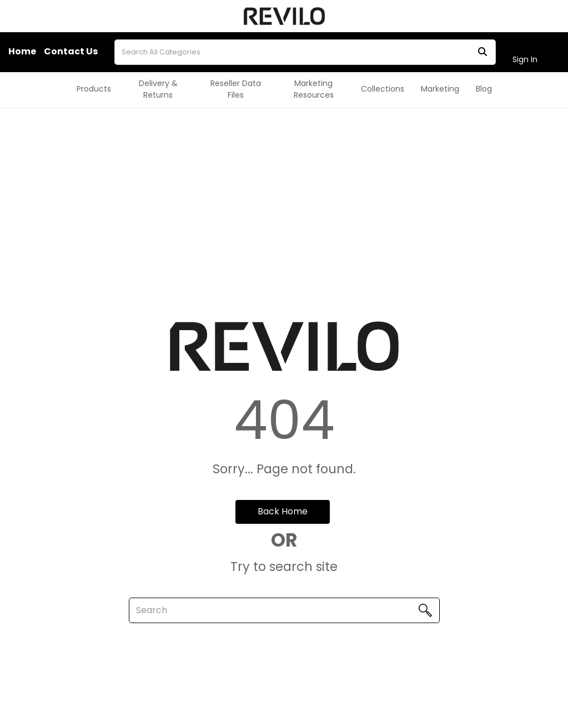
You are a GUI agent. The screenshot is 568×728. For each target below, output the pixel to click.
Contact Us (71, 52)
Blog (484, 89)
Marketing (440, 89)
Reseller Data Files (236, 89)
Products (94, 89)
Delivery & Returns (158, 89)
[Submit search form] (482, 52)
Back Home (283, 511)
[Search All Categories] (305, 52)
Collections (383, 89)
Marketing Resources (314, 89)
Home (22, 52)
